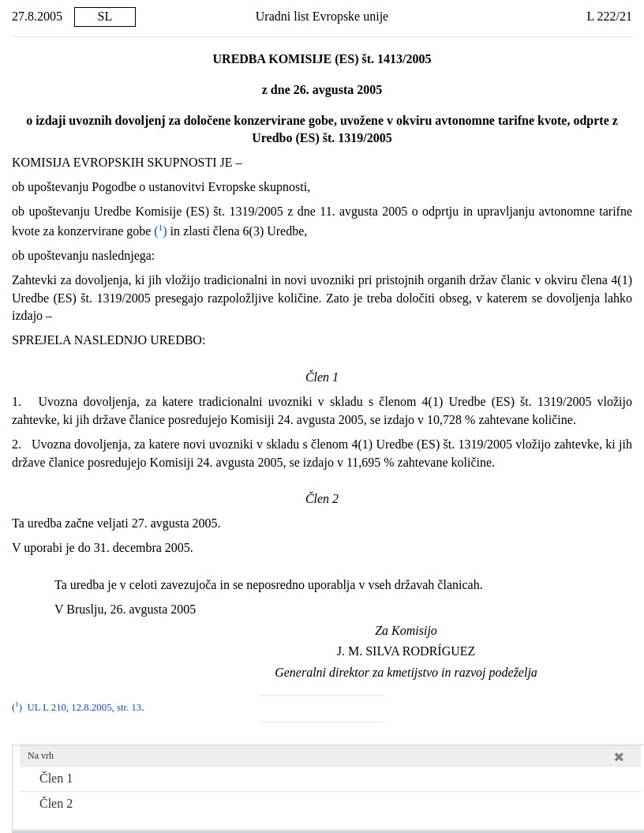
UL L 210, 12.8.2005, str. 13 (84, 707)
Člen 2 (56, 803)
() (159, 231)
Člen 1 (56, 778)
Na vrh (41, 756)
